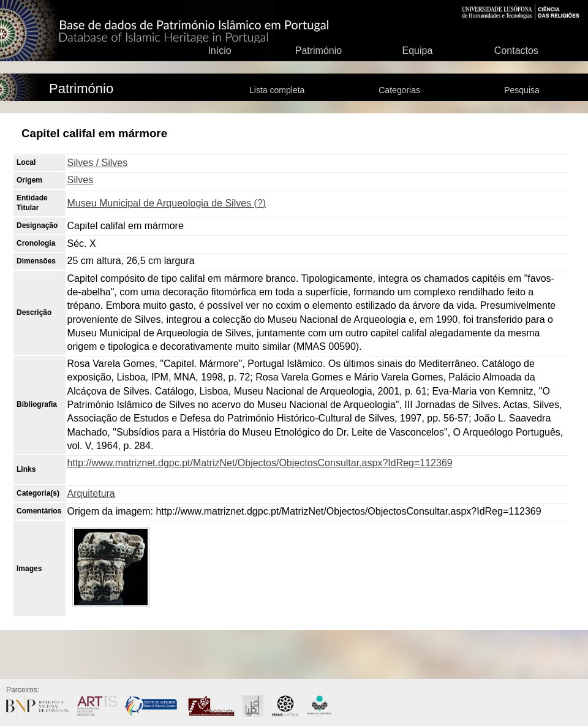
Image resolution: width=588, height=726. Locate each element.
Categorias (399, 90)
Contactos (516, 51)
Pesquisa (522, 90)
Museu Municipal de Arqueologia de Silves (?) (167, 203)
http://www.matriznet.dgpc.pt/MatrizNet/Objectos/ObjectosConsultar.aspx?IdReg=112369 (260, 463)
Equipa (417, 51)
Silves (81, 180)
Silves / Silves (98, 163)
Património (318, 51)
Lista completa (277, 90)
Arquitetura (91, 493)
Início (219, 51)
